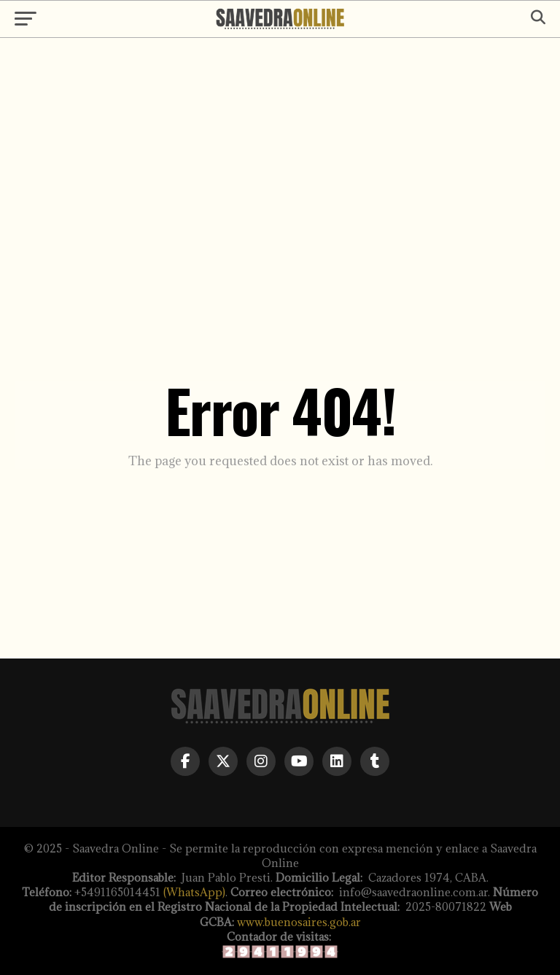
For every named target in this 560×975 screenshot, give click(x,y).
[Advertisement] (280, 162)
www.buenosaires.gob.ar (299, 922)
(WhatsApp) (194, 892)
